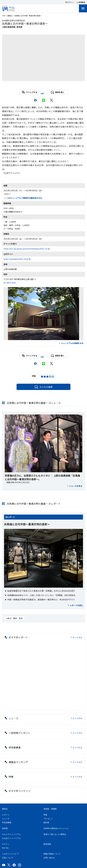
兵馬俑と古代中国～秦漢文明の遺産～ (27, 524)
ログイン (6, 844)
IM (6, 517)
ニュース (6, 819)
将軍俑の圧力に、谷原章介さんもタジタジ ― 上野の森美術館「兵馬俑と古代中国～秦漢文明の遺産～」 (42, 477)
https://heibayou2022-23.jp (16, 259)
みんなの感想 (44, 387)
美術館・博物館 (50, 809)
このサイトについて (11, 854)
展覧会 (10, 16)
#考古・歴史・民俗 (14, 618)
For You (5, 848)
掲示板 (46, 822)
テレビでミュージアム (11, 834)
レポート (11, 517)
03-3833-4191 (10, 283)
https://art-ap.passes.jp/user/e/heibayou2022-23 (25, 249)
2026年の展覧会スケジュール (56, 828)
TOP (4, 16)
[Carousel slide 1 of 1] (43, 78)
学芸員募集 (7, 822)
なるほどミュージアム (11, 838)
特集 (45, 815)
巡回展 (5, 828)
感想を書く (58, 92)
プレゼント (48, 819)
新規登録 (47, 844)
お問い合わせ (49, 858)
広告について (8, 858)
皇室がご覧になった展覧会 (55, 834)
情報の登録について (52, 854)
